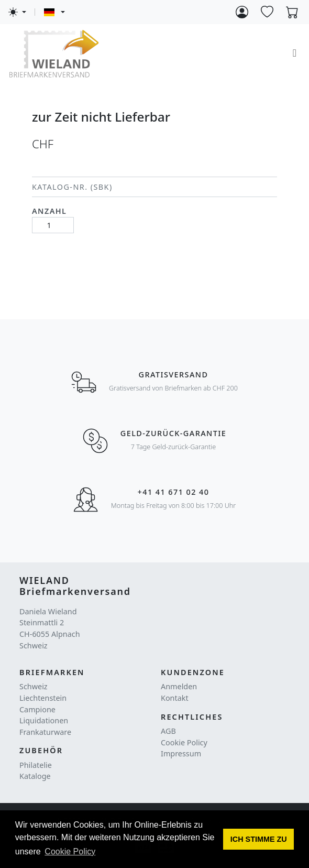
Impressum (181, 753)
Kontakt (175, 698)
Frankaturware (45, 732)
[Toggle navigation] (295, 53)
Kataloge (35, 776)
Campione (37, 709)
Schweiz (34, 686)
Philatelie (36, 765)
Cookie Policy (184, 742)
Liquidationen (44, 720)
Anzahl (49, 211)
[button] (258, 839)
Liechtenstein (43, 698)
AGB (168, 731)
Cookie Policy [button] (70, 851)
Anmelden (179, 686)
